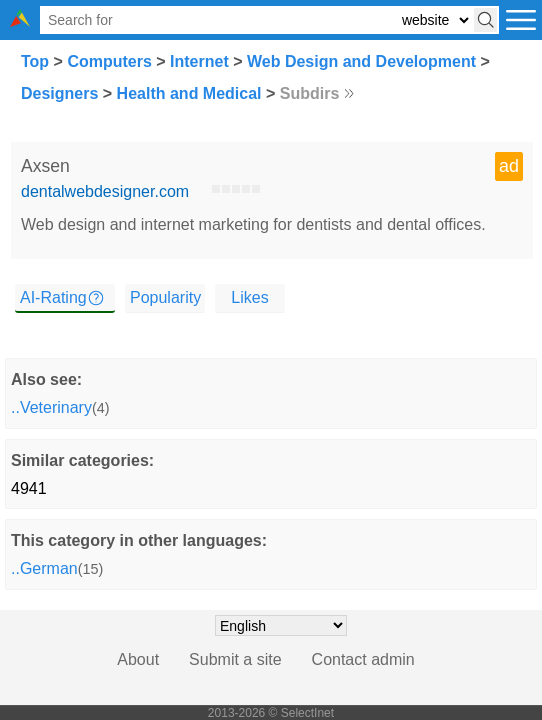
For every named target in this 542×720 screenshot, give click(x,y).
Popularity (165, 297)
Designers (59, 93)
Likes (249, 297)
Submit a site (235, 659)
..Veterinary (51, 407)
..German (44, 568)
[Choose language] (281, 625)
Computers (109, 61)
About (138, 659)
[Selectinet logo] (20, 21)
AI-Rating (53, 297)
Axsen (45, 166)
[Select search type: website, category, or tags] (435, 20)
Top (35, 61)
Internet (199, 61)
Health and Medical (189, 93)
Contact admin (363, 659)
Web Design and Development (361, 61)
